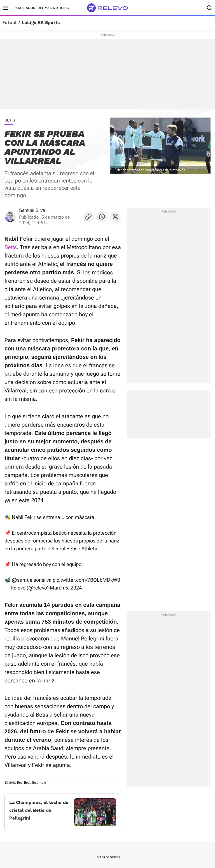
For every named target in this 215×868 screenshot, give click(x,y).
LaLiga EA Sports (41, 23)
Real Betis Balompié (31, 783)
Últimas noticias (53, 8)
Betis (11, 247)
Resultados (24, 8)
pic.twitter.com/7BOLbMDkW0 (86, 580)
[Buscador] (209, 8)
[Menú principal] (6, 8)
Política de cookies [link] (108, 857)
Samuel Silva (32, 210)
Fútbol (9, 23)
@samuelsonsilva (32, 580)
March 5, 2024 (66, 588)
